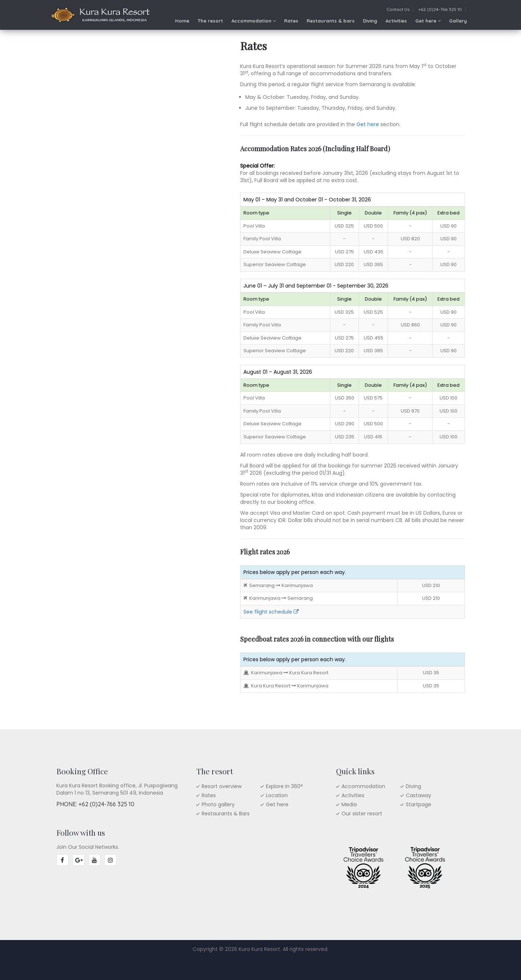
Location (277, 795)
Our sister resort (362, 814)
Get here (428, 21)
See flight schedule (271, 612)
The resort (210, 21)
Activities (396, 21)
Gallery (458, 21)
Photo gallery (218, 804)
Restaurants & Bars (226, 814)
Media (349, 804)
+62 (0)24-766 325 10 (440, 9)
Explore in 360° (284, 786)
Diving (370, 21)
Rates (291, 21)
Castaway (419, 795)
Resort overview (222, 786)
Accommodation (254, 21)
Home (182, 21)
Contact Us (398, 9)
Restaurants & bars (331, 21)
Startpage (419, 804)
